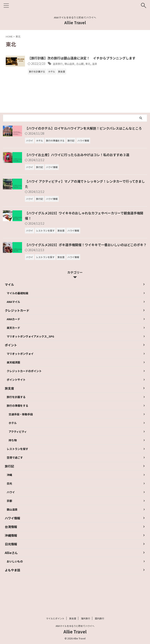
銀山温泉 (92, 69)
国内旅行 (100, 619)
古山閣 (105, 69)
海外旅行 (86, 619)
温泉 (122, 69)
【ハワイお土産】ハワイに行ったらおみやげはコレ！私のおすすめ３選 (80, 165)
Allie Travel (75, 23)
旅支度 (73, 619)
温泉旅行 (78, 69)
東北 (114, 69)
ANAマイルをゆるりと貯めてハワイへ (75, 626)
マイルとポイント (55, 619)
